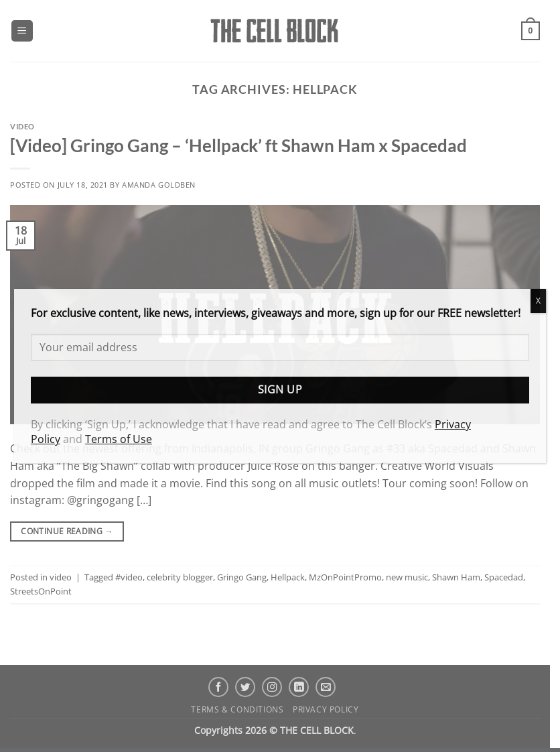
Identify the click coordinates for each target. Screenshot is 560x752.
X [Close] (538, 301)
